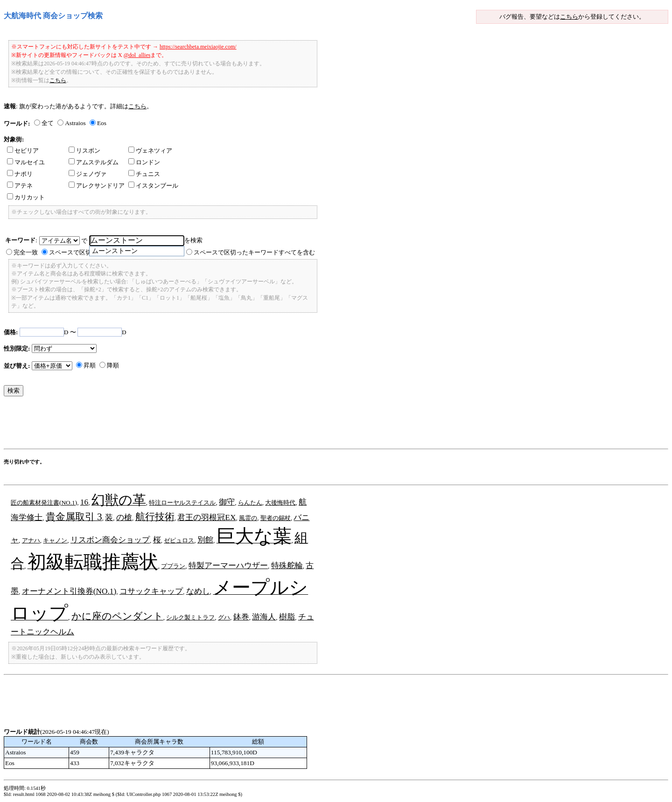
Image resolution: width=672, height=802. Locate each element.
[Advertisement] (174, 425)
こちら (569, 17)
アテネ (20, 186)
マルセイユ (26, 162)
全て (48, 123)
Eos (102, 123)
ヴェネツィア (150, 151)
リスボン (84, 151)
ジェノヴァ (87, 174)
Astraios (75, 123)
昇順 (90, 365)
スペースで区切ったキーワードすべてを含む (254, 252)
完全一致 (26, 252)
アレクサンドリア (97, 186)
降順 (113, 365)
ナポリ (20, 174)
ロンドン (144, 162)
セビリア (23, 151)
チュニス (144, 174)
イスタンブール (153, 186)
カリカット (26, 197)
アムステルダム (94, 162)
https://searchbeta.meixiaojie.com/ (198, 47)
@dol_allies (137, 55)
